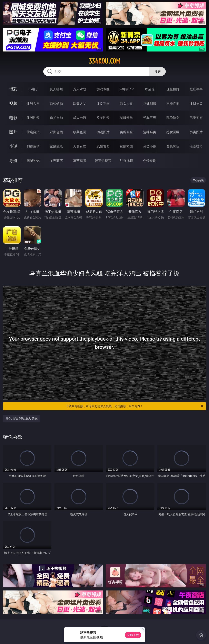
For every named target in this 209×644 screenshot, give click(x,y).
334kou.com (104, 61)
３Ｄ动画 (103, 103)
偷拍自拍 (56, 118)
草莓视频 (80, 161)
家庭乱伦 (56, 146)
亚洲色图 (56, 132)
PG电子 (33, 89)
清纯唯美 (150, 132)
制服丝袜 (126, 118)
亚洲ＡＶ (33, 103)
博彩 (13, 89)
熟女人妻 (126, 103)
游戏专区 (103, 89)
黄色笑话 (173, 146)
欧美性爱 (103, 118)
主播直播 (173, 103)
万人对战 (80, 89)
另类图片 (196, 132)
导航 (13, 160)
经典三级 (150, 118)
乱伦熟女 (173, 118)
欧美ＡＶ (80, 103)
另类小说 (150, 146)
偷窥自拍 (33, 132)
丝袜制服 (150, 103)
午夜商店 (56, 161)
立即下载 (133, 635)
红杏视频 (126, 161)
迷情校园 (126, 146)
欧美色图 (80, 132)
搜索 (158, 72)
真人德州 (56, 89)
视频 (13, 103)
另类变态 (196, 118)
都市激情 (33, 146)
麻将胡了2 (126, 89)
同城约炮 (33, 161)
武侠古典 (103, 146)
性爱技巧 (196, 146)
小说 (13, 146)
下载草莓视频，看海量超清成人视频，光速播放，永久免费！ (135, 406)
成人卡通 (80, 118)
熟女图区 (173, 132)
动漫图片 (103, 132)
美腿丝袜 (126, 132)
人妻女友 (80, 146)
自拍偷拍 (56, 103)
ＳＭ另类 (196, 103)
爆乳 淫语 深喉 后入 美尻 (22, 418)
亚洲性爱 (33, 118)
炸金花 (150, 89)
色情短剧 (150, 161)
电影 (13, 118)
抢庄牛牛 (196, 89)
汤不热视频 (103, 161)
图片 (13, 132)
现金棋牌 (173, 89)
